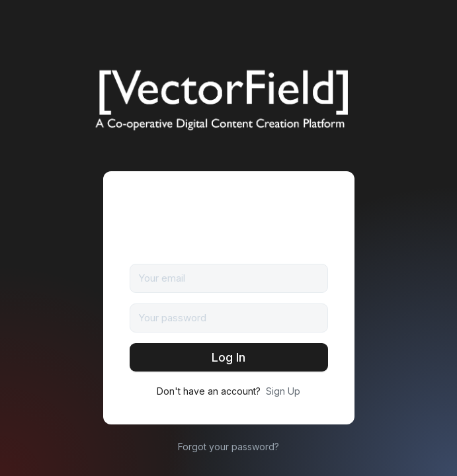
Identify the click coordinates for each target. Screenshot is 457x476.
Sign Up (283, 391)
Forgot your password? (228, 447)
